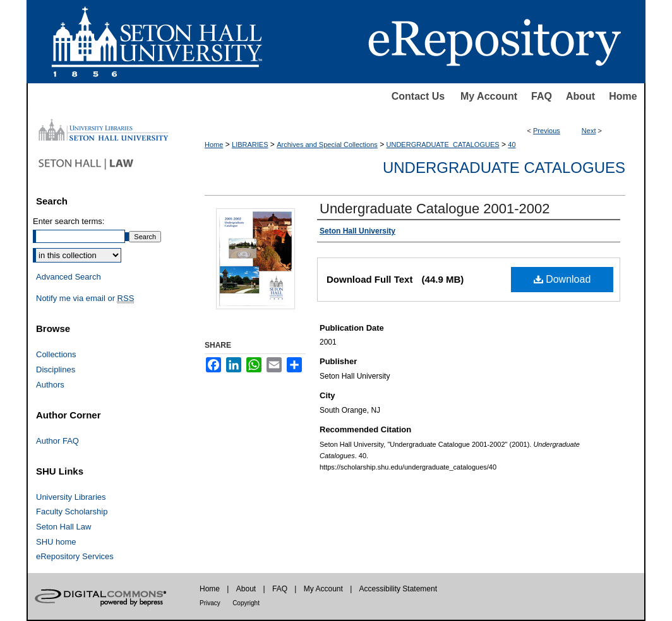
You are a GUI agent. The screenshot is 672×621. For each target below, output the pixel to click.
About (580, 96)
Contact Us (418, 96)
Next (589, 131)
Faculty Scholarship (72, 512)
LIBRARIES (250, 145)
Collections (56, 354)
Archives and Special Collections (327, 145)
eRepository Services (75, 556)
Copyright (246, 603)
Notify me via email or (85, 299)
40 (512, 145)
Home (623, 96)
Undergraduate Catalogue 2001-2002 (435, 209)
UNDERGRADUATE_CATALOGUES (443, 145)
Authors (50, 385)
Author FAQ (57, 441)
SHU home (56, 542)
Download (562, 279)
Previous (547, 131)
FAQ (542, 96)
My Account (489, 96)
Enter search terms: (69, 221)
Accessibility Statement (398, 589)
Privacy (210, 603)
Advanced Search (69, 277)
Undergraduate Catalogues (504, 168)
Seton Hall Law (63, 527)
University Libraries (71, 497)
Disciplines (56, 370)
